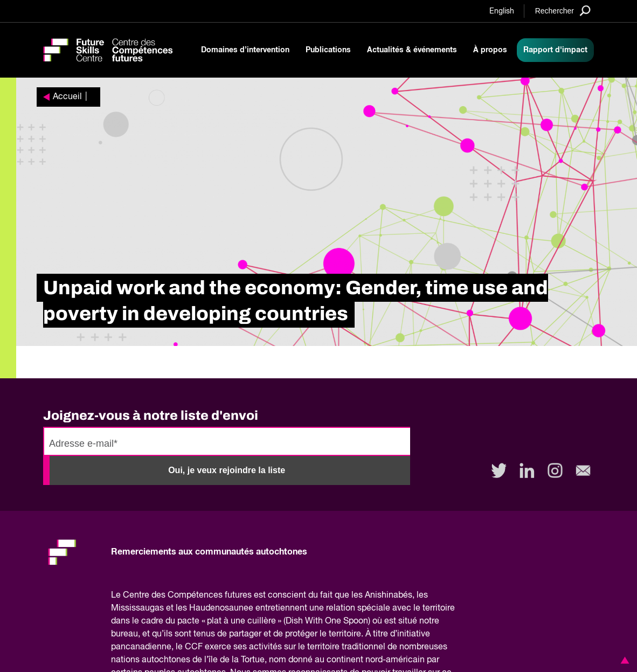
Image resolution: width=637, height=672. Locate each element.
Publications (328, 50)
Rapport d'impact (555, 50)
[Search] (563, 11)
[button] (623, 660)
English (502, 11)
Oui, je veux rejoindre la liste (227, 470)
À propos (490, 50)
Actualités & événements (412, 50)
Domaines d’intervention (245, 50)
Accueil (67, 97)
